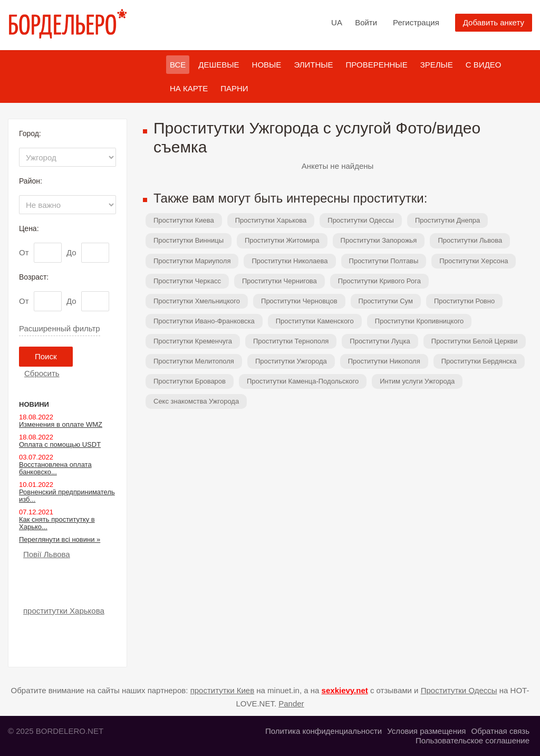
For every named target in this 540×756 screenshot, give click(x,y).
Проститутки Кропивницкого (420, 321)
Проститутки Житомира (282, 240)
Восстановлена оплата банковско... (55, 468)
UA (337, 22)
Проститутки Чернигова (279, 281)
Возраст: (34, 277)
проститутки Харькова (64, 611)
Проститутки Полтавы (384, 261)
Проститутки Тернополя (291, 341)
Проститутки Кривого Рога (379, 281)
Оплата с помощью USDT (60, 444)
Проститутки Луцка (380, 341)
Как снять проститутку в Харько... (57, 523)
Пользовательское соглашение (472, 740)
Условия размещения (426, 731)
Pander (291, 704)
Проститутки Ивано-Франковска (204, 321)
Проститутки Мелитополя (194, 361)
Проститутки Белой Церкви (475, 341)
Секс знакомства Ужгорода (196, 401)
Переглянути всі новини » (60, 539)
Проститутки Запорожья (379, 240)
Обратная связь (500, 731)
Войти (366, 22)
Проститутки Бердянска (479, 361)
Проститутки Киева (184, 220)
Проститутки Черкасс (187, 281)
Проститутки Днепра (447, 220)
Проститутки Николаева (290, 261)
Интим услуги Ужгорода (417, 381)
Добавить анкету (494, 22)
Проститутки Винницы (189, 240)
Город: (30, 133)
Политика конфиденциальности (324, 731)
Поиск (46, 356)
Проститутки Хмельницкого (197, 301)
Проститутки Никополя (384, 361)
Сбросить (42, 373)
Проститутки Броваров (190, 381)
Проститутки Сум (386, 301)
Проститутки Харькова (271, 220)
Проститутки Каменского (315, 321)
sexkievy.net (345, 690)
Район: (31, 181)
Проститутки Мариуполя (192, 261)
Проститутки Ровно (464, 301)
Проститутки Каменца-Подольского (303, 381)
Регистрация (416, 22)
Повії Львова (47, 554)
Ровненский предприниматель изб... (67, 496)
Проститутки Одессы (361, 220)
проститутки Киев (223, 690)
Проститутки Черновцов (299, 301)
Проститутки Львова (470, 240)
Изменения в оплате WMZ (61, 424)
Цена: (29, 228)
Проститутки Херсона (474, 261)
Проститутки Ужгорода (291, 361)
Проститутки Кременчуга (193, 341)
